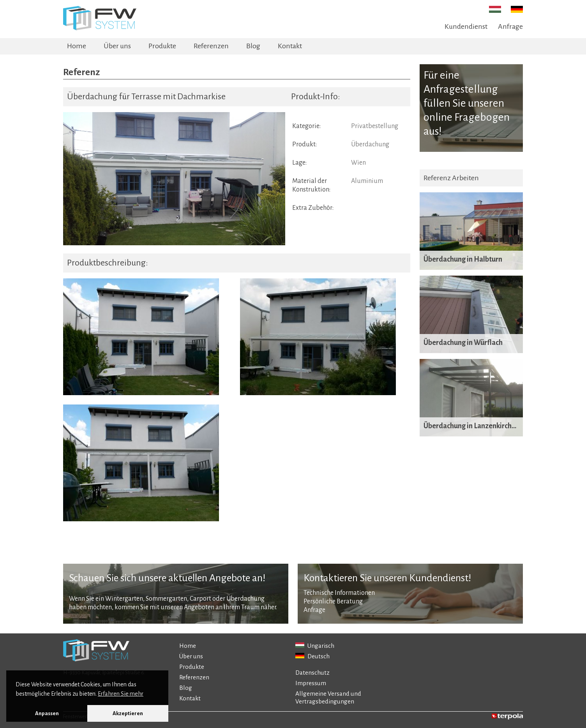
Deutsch (312, 656)
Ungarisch (315, 646)
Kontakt (290, 46)
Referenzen (211, 46)
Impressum (311, 683)
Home (77, 46)
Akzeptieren (128, 713)
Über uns (117, 46)
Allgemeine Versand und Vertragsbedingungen (328, 697)
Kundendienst (466, 26)
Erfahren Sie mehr (121, 694)
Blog (253, 46)
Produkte (162, 46)
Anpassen (47, 713)
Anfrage (510, 26)
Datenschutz (312, 673)
